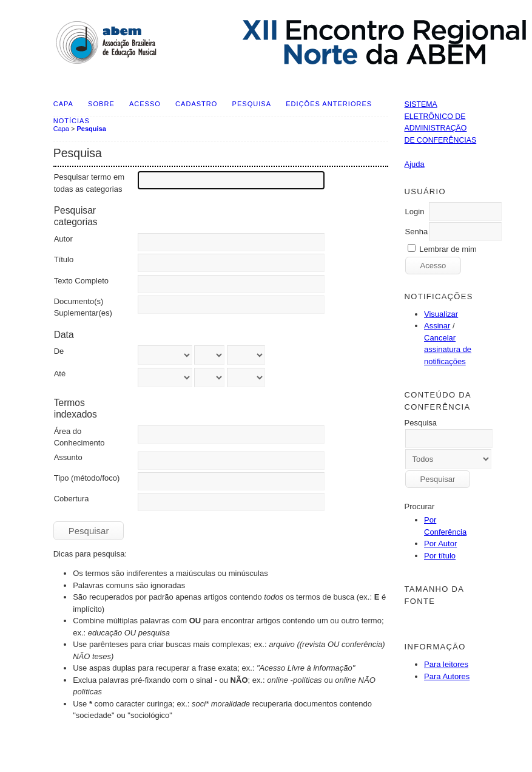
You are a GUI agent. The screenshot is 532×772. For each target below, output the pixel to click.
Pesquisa (252, 104)
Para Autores (447, 676)
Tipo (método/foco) (87, 478)
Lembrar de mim (448, 249)
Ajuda (415, 164)
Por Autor (440, 543)
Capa (63, 104)
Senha (417, 232)
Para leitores (446, 664)
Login (415, 212)
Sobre (101, 104)
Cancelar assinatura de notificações (448, 350)
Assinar (437, 326)
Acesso (145, 104)
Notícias (72, 121)
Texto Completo (81, 281)
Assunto (68, 457)
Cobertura (72, 499)
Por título (440, 556)
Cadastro (196, 104)
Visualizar (441, 314)
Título (64, 259)
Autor (63, 239)
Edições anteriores (329, 104)
